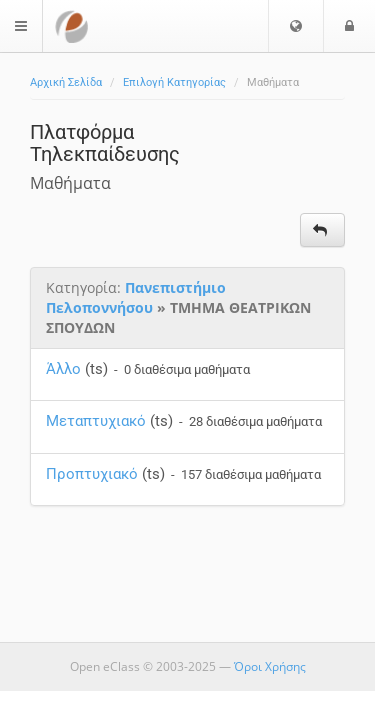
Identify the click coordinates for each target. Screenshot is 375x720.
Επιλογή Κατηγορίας (174, 82)
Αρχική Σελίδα (66, 82)
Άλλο (63, 369)
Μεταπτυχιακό (96, 421)
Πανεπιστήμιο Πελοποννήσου (136, 297)
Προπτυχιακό (92, 474)
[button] (296, 26)
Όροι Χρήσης (270, 666)
